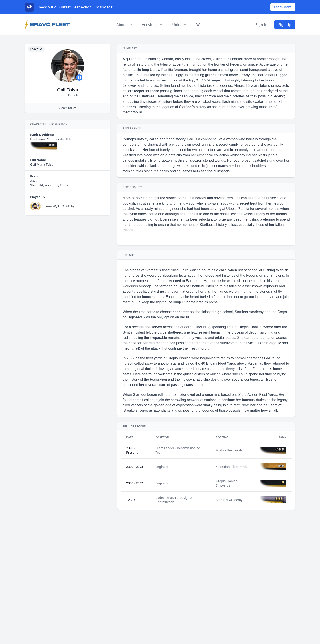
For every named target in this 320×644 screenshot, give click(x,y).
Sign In (261, 25)
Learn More (283, 7)
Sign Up (285, 25)
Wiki (200, 25)
